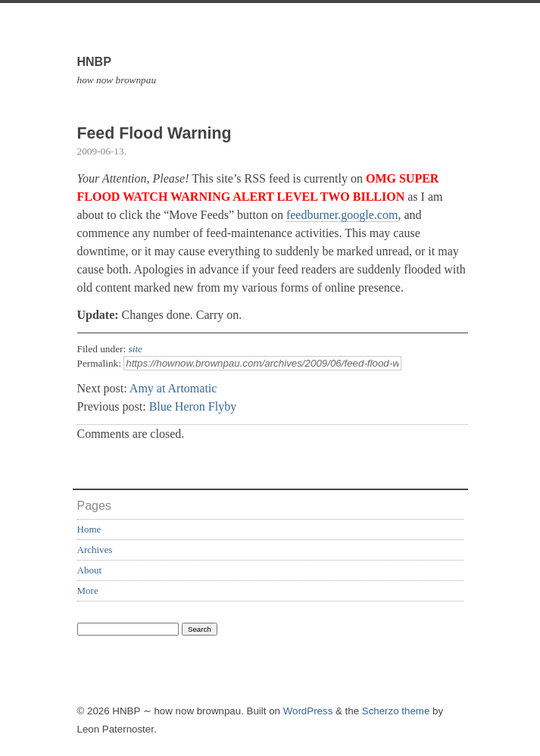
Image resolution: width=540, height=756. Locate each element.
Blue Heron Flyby (193, 406)
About (90, 570)
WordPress (308, 711)
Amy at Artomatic (173, 388)
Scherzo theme (396, 711)
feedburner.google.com (342, 215)
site (136, 349)
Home (89, 529)
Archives (95, 550)
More (88, 590)
